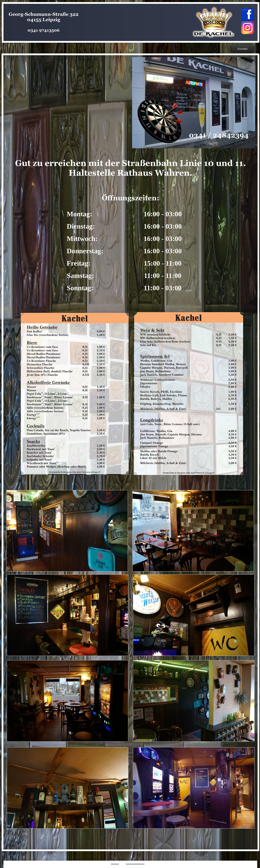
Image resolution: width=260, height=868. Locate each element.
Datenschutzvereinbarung (135, 864)
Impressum (115, 864)
